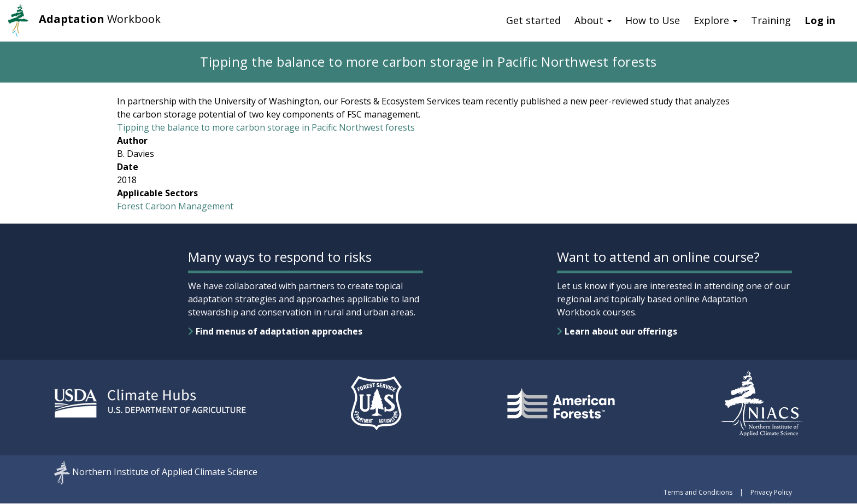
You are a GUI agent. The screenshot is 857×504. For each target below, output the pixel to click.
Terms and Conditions (698, 492)
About (593, 20)
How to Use (653, 20)
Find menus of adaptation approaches (275, 331)
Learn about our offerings (617, 331)
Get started (533, 20)
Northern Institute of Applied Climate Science (165, 472)
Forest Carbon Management (175, 206)
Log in (820, 20)
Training (771, 20)
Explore (715, 20)
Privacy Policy (771, 492)
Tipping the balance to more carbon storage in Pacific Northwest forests (266, 127)
